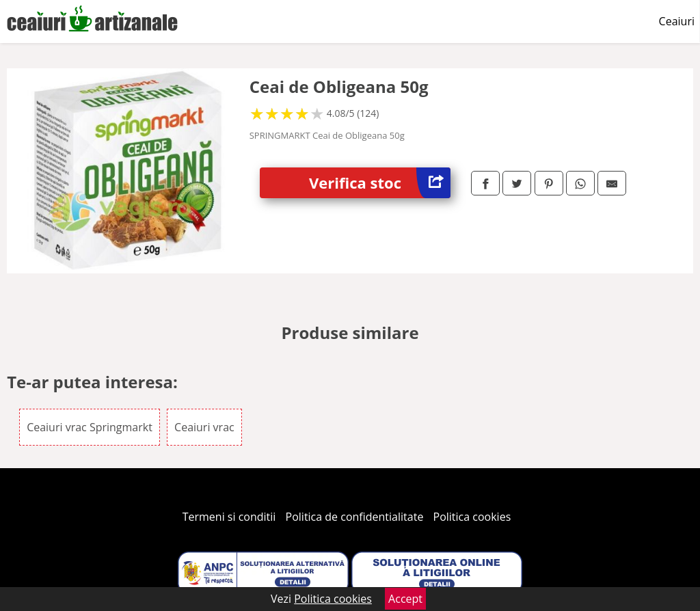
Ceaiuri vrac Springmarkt (90, 427)
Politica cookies (472, 517)
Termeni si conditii (229, 517)
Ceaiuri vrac (204, 427)
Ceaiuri (677, 21)
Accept (405, 599)
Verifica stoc (380, 183)
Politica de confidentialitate (355, 517)
